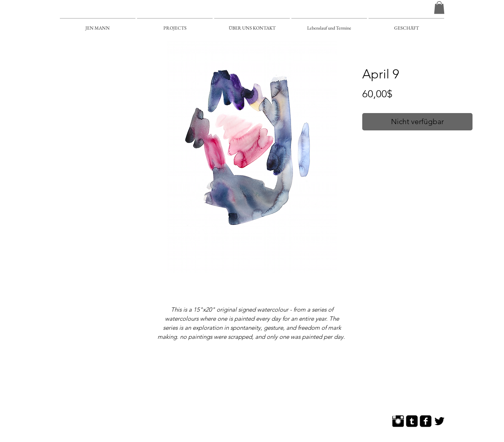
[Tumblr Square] (412, 421)
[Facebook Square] (426, 421)
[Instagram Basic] (398, 421)
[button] (439, 7)
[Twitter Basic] (439, 421)
